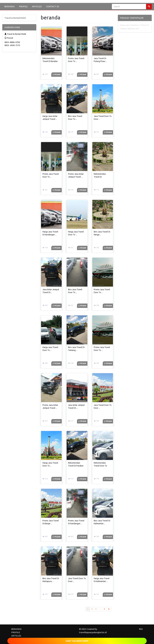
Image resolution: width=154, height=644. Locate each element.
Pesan (56, 75)
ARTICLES (37, 6)
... (100, 609)
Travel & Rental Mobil (15, 18)
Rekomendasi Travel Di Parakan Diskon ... (76, 466)
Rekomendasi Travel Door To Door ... (100, 466)
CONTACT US (53, 6)
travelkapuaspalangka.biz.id (93, 632)
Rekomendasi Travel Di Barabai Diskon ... (50, 61)
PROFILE (23, 6)
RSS (141, 629)
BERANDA (9, 6)
